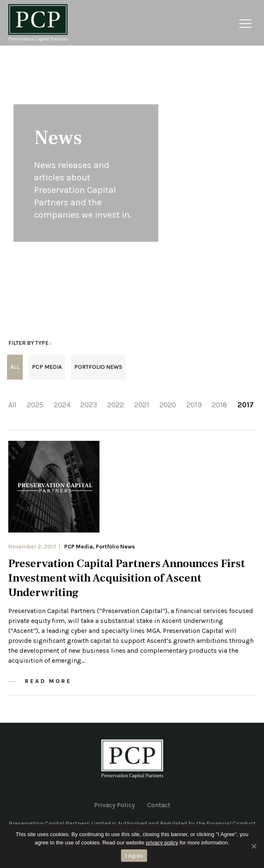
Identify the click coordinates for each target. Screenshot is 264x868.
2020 (168, 405)
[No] (254, 846)
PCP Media (47, 367)
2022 (116, 405)
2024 (62, 405)
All (15, 367)
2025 (35, 405)
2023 (89, 405)
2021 (142, 405)
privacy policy (162, 843)
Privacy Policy (114, 805)
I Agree (134, 856)
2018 (219, 405)
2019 (194, 405)
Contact (159, 805)
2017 (246, 405)
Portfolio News (98, 367)
